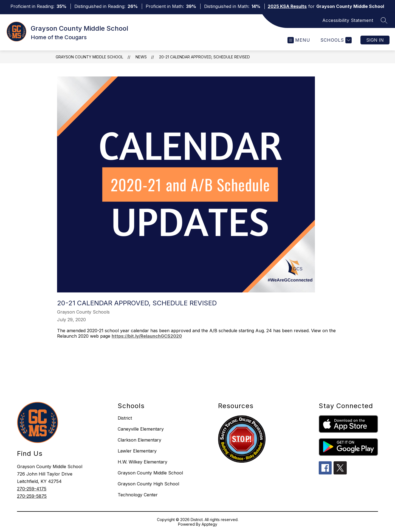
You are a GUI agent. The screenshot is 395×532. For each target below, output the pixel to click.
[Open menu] (299, 40)
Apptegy (209, 524)
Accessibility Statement (348, 20)
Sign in (375, 40)
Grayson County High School (148, 484)
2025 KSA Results (287, 6)
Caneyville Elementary (141, 429)
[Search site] (384, 20)
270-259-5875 (32, 496)
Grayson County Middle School (89, 57)
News (141, 57)
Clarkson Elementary (139, 440)
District (125, 418)
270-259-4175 (32, 489)
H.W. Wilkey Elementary (143, 462)
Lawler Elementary (137, 451)
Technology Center (138, 495)
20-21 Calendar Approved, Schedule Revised (204, 57)
